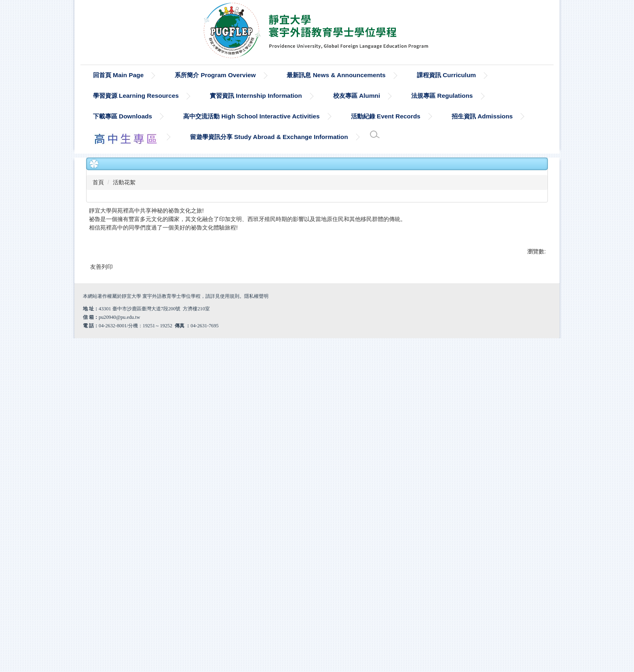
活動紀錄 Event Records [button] (386, 116)
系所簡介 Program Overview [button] (215, 75)
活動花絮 (124, 182)
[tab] (304, 514)
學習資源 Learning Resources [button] (136, 96)
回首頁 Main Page (118, 75)
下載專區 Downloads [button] (123, 116)
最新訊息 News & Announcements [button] (336, 75)
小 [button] (509, 213)
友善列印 (101, 578)
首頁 (98, 182)
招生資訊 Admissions (482, 116)
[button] (96, 369)
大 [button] (541, 213)
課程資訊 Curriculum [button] (446, 75)
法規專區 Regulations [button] (442, 96)
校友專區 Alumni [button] (357, 96)
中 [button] (525, 213)
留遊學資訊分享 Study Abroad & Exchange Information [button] (269, 137)
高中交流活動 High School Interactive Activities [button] (251, 116)
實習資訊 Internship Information (256, 96)
